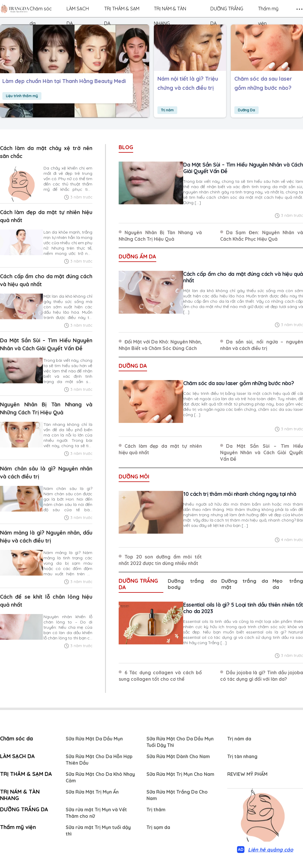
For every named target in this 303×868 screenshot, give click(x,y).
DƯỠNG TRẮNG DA (227, 11)
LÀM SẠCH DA (78, 11)
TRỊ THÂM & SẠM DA (122, 11)
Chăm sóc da (41, 11)
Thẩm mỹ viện (268, 11)
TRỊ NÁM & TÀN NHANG (170, 11)
